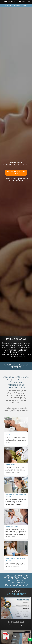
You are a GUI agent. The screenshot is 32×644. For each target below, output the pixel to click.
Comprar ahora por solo (16, 173)
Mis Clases (24, 6)
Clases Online (9, 6)
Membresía (17, 6)
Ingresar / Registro (26, 2)
